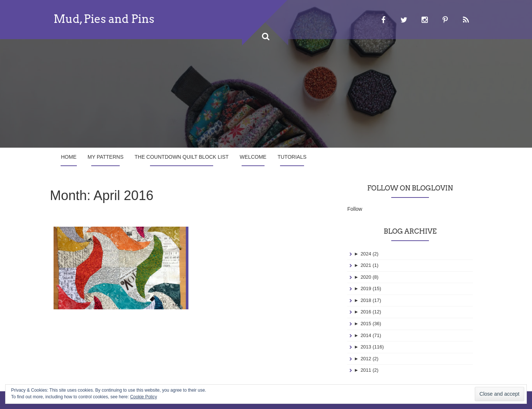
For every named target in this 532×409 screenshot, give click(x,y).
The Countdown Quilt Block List (182, 157)
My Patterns (105, 157)
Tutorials (292, 157)
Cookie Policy (144, 397)
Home (69, 157)
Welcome (253, 157)
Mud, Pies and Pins (104, 19)
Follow (355, 209)
